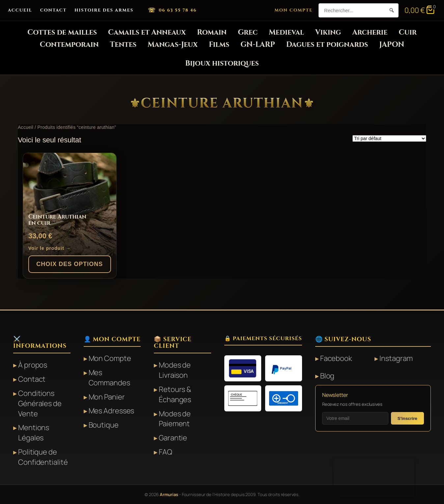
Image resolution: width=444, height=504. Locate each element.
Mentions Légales (34, 433)
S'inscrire (407, 418)
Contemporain (69, 45)
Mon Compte (294, 10)
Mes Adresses (111, 411)
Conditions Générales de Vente (40, 403)
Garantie (173, 438)
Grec (248, 32)
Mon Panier (107, 397)
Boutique (104, 425)
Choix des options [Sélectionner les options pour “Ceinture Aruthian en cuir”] (69, 264)
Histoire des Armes (104, 10)
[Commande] (389, 138)
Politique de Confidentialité (43, 457)
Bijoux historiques (222, 63)
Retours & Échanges (175, 394)
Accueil (20, 10)
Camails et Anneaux (147, 32)
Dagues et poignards (327, 45)
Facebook (336, 358)
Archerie (370, 32)
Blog (327, 376)
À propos (33, 365)
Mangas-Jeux (173, 45)
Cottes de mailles (62, 32)
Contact (54, 10)
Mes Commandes (109, 378)
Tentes (123, 45)
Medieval (286, 32)
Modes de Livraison (175, 370)
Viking (328, 32)
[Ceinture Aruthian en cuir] (70, 204)
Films (219, 45)
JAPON (392, 45)
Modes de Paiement (175, 419)
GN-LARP (258, 45)
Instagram (396, 358)
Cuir (407, 32)
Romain (212, 32)
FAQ (166, 452)
